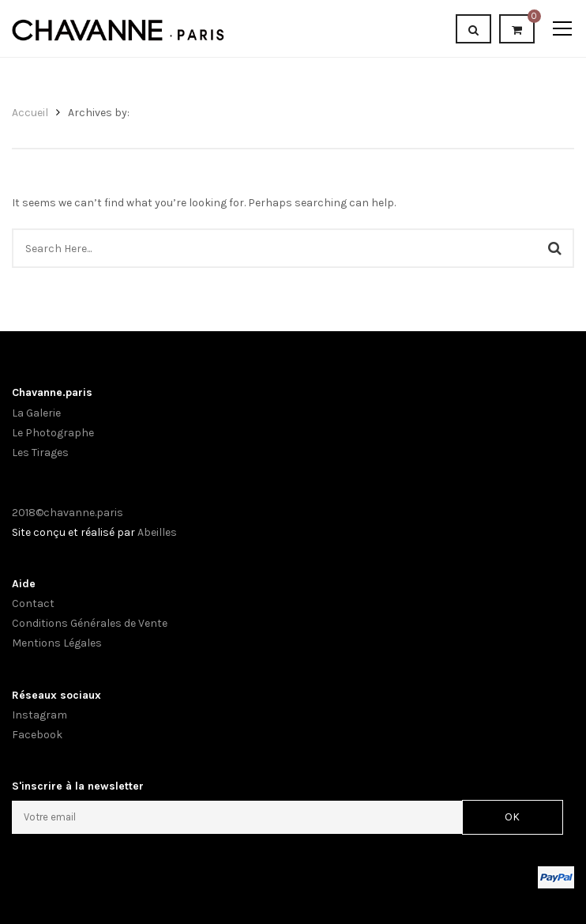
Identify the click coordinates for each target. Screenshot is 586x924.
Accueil (30, 113)
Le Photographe (53, 433)
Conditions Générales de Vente (90, 623)
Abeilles (157, 532)
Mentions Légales (57, 643)
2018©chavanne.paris (68, 513)
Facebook (37, 735)
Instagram (39, 715)
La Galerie (36, 413)
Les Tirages (40, 453)
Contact (33, 603)
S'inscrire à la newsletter (78, 786)
